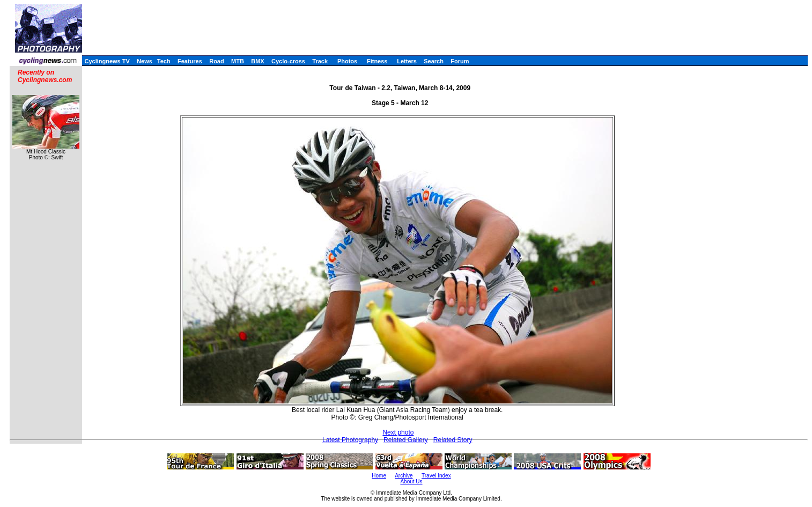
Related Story (453, 440)
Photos (347, 61)
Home (379, 476)
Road (217, 61)
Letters (407, 61)
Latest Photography (350, 440)
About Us (411, 482)
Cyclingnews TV (107, 61)
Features (190, 61)
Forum (460, 61)
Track (320, 61)
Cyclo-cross (288, 61)
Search (434, 61)
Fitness (377, 61)
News (145, 61)
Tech (164, 61)
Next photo (398, 432)
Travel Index (436, 476)
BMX (257, 61)
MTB (238, 61)
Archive (404, 476)
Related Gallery (406, 440)
